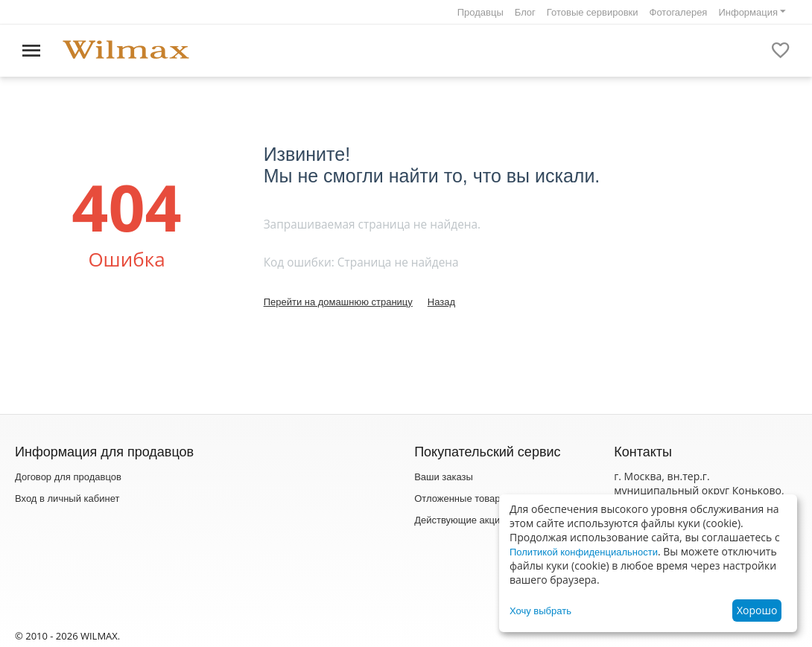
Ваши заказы (444, 477)
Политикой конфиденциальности (584, 552)
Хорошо (757, 610)
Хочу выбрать (540, 611)
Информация (748, 12)
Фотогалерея (679, 12)
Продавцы (480, 12)
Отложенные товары (461, 498)
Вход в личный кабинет (67, 498)
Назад (441, 302)
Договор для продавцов (68, 477)
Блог (525, 12)
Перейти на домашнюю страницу (338, 302)
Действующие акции (460, 520)
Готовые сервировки (593, 12)
